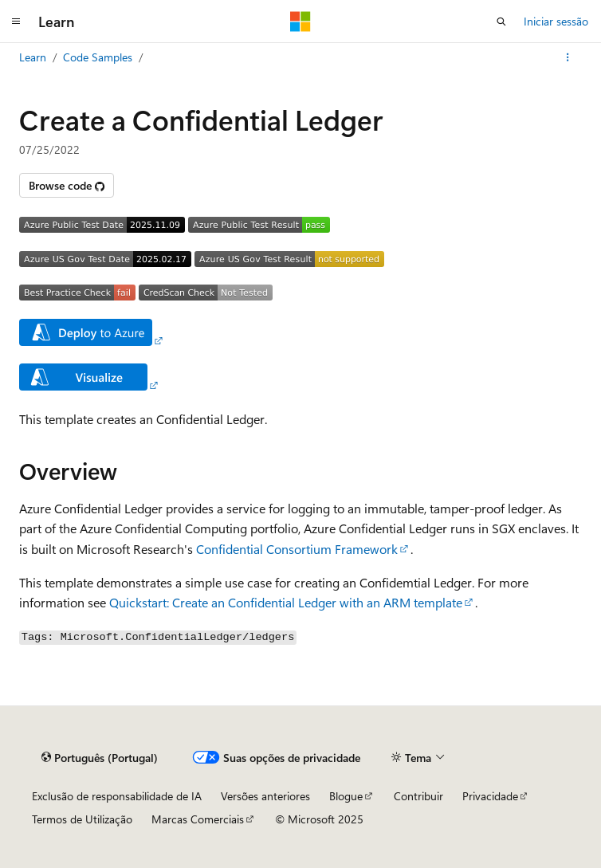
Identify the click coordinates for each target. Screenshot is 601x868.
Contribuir (418, 796)
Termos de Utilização (82, 819)
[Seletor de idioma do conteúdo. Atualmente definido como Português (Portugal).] (100, 757)
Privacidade (490, 796)
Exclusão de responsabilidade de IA (117, 796)
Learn (33, 57)
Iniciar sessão (556, 21)
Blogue (346, 796)
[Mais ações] (568, 57)
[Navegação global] (16, 22)
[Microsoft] (300, 22)
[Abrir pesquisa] (501, 22)
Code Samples (98, 57)
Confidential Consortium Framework (297, 549)
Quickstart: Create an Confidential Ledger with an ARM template (286, 602)
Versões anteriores (265, 796)
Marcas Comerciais (198, 819)
